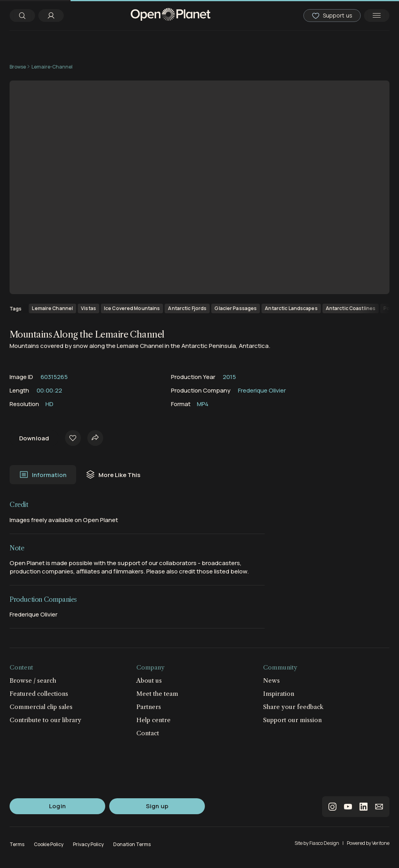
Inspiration (279, 694)
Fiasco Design (324, 843)
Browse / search (33, 680)
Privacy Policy (88, 844)
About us (149, 680)
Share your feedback (293, 707)
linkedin (364, 807)
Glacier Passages (236, 308)
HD (49, 404)
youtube (348, 807)
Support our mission (292, 720)
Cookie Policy (49, 844)
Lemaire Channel (52, 308)
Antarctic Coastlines (351, 308)
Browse (18, 67)
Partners (149, 707)
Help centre (153, 720)
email (379, 807)
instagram (332, 807)
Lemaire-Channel (52, 67)
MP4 (203, 404)
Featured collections (39, 694)
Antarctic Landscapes (291, 308)
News (271, 680)
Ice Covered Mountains (132, 308)
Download (34, 438)
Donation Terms (132, 844)
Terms (17, 844)
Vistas (88, 308)
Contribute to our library (45, 720)
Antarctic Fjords (187, 308)
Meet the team (157, 694)
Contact (148, 733)
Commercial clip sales (41, 707)
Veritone (381, 843)
